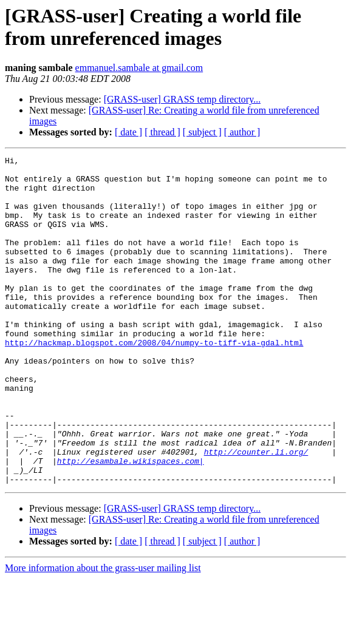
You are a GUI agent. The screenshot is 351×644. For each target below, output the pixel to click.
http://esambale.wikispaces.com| (131, 523)
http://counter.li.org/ (256, 512)
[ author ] (242, 132)
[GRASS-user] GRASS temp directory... (182, 99)
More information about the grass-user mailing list (103, 633)
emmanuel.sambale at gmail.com (139, 68)
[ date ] (128, 132)
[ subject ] (202, 132)
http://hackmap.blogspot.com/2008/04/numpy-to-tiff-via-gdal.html (154, 381)
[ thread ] (162, 132)
